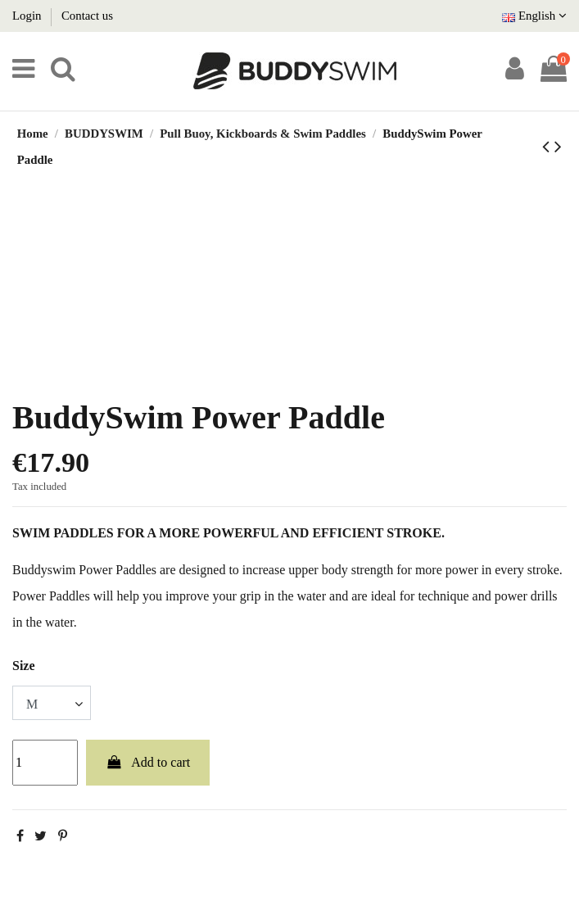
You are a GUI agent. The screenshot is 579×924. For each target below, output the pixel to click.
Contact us (87, 16)
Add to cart (148, 762)
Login (28, 16)
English (534, 16)
